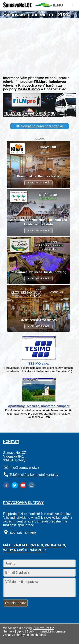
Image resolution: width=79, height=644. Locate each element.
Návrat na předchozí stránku (42, 126)
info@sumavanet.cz (24, 467)
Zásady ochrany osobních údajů (25, 635)
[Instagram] (32, 485)
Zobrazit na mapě (23, 532)
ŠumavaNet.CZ (44, 628)
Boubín (32, 631)
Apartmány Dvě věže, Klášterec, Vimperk (39, 406)
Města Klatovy (29, 89)
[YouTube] (23, 485)
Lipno (20, 631)
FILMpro (41, 82)
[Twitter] (15, 485)
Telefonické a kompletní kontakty (34, 475)
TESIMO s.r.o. (39, 363)
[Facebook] (6, 485)
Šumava (9, 631)
